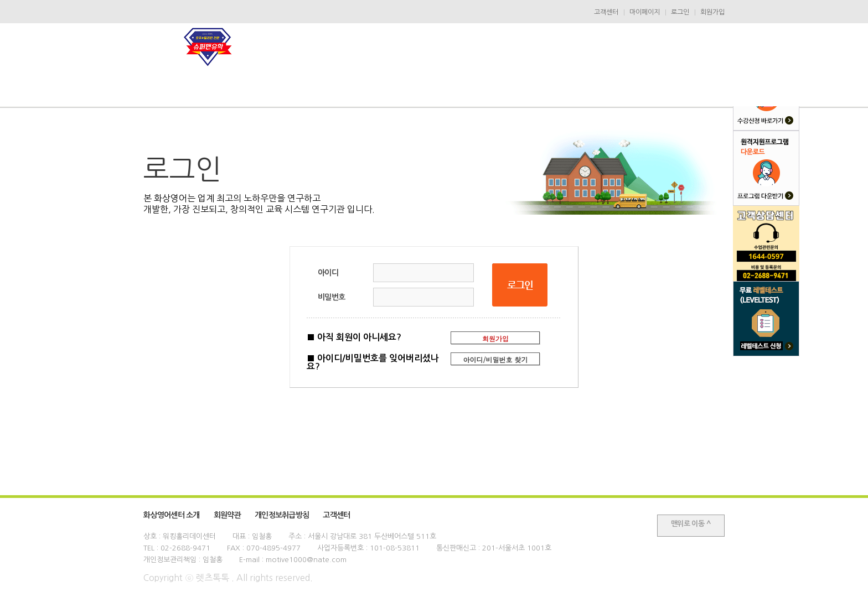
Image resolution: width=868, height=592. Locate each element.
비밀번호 (331, 297)
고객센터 (606, 12)
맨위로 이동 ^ (691, 524)
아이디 (328, 273)
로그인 (680, 12)
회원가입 (712, 12)
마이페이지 (645, 12)
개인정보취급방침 (282, 515)
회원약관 (227, 515)
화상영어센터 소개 (172, 515)
